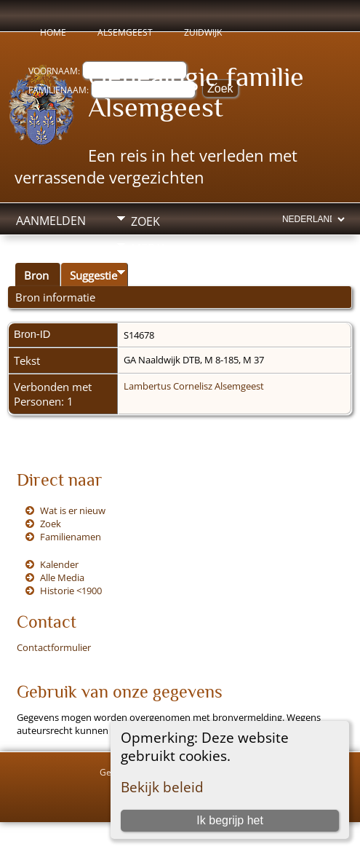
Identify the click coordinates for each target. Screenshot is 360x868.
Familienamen (71, 537)
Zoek (145, 221)
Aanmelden (51, 221)
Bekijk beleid (162, 787)
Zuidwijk (203, 32)
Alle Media (62, 577)
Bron (36, 275)
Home (53, 32)
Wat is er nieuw (73, 510)
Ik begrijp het (230, 820)
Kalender (59, 564)
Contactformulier (54, 647)
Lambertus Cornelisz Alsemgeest (194, 386)
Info (144, 275)
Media (149, 248)
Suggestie (93, 275)
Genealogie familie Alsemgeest (196, 92)
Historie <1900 (71, 591)
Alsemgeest (125, 32)
